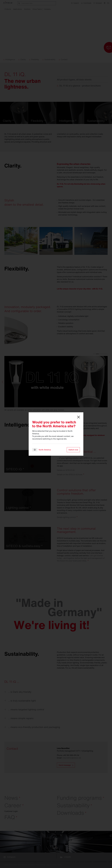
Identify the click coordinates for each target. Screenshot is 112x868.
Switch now (73, 450)
